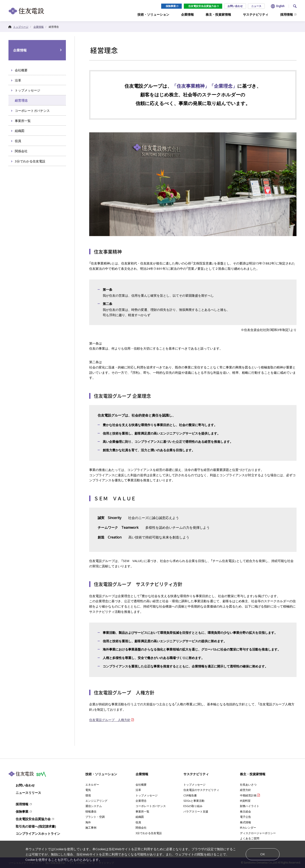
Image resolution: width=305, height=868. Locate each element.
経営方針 (245, 790)
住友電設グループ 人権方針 (110, 720)
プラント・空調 (95, 817)
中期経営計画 (248, 795)
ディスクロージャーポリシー (258, 833)
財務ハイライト (250, 806)
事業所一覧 (142, 811)
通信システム (94, 806)
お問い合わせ (235, 6)
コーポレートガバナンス (151, 806)
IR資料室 (245, 801)
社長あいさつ (248, 785)
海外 (88, 822)
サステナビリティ (196, 774)
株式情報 (245, 822)
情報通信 (91, 811)
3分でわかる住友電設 (149, 833)
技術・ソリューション (101, 774)
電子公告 (245, 817)
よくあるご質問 (250, 838)
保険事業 (171, 6)
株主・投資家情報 (253, 774)
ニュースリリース (28, 793)
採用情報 (22, 804)
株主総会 (245, 811)
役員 (138, 822)
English (280, 6)
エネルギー (92, 785)
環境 (88, 795)
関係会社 (141, 828)
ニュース (256, 6)
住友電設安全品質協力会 (202, 6)
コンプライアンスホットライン (38, 833)
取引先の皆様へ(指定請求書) (36, 826)
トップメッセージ (147, 795)
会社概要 (141, 785)
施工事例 (91, 828)
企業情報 (20, 50)
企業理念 (141, 801)
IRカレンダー (248, 828)
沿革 (138, 790)
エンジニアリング (96, 801)
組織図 (140, 817)
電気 (88, 790)
